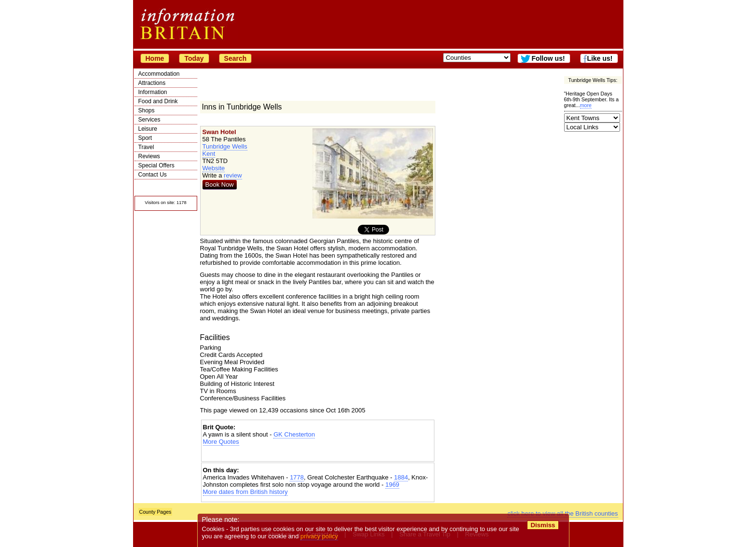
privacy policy (320, 536)
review (233, 175)
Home (155, 58)
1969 (392, 485)
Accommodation (159, 74)
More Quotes (221, 442)
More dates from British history (245, 492)
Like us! (600, 58)
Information (153, 92)
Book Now (220, 185)
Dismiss (543, 525)
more (586, 105)
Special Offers (156, 165)
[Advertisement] (318, 454)
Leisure (148, 129)
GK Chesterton (294, 434)
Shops (147, 110)
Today (194, 58)
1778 (297, 477)
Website (214, 168)
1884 (401, 477)
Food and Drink (158, 101)
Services (149, 120)
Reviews (149, 156)
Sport (145, 138)
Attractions (152, 83)
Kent (209, 154)
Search (236, 58)
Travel (146, 147)
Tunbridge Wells (225, 146)
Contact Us (153, 175)
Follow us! (548, 58)
